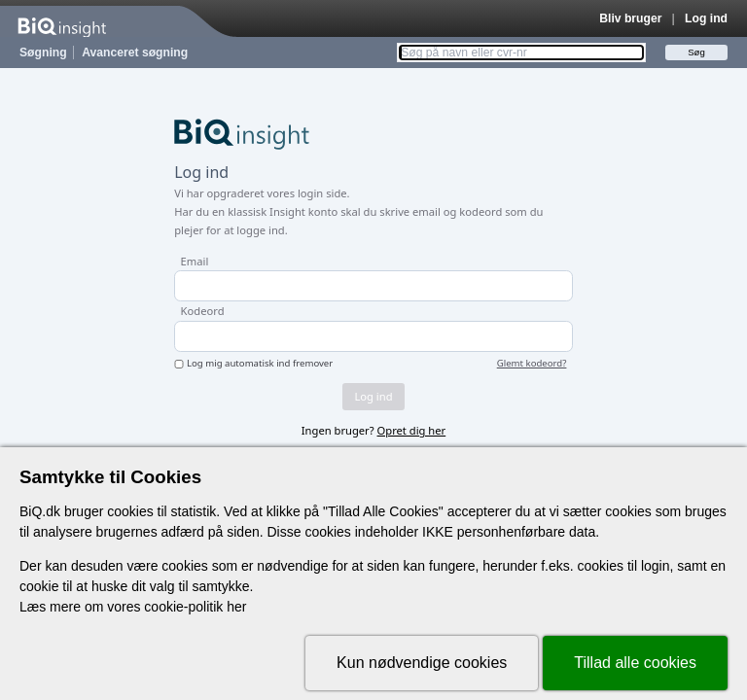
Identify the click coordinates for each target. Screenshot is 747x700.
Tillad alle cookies (635, 663)
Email (195, 261)
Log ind (706, 18)
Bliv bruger (630, 18)
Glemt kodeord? (532, 364)
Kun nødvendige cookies (422, 663)
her (236, 607)
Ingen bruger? (373, 430)
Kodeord (203, 311)
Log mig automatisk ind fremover (260, 364)
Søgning (43, 52)
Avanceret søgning (135, 52)
